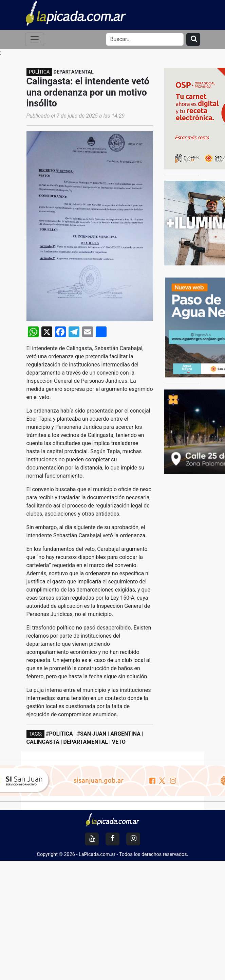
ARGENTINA (125, 734)
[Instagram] (133, 839)
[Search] (145, 39)
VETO (119, 742)
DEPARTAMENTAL (86, 742)
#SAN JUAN (92, 734)
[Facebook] (112, 839)
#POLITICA (59, 734)
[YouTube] (92, 839)
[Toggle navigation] (35, 39)
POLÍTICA (39, 72)
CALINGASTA (43, 742)
